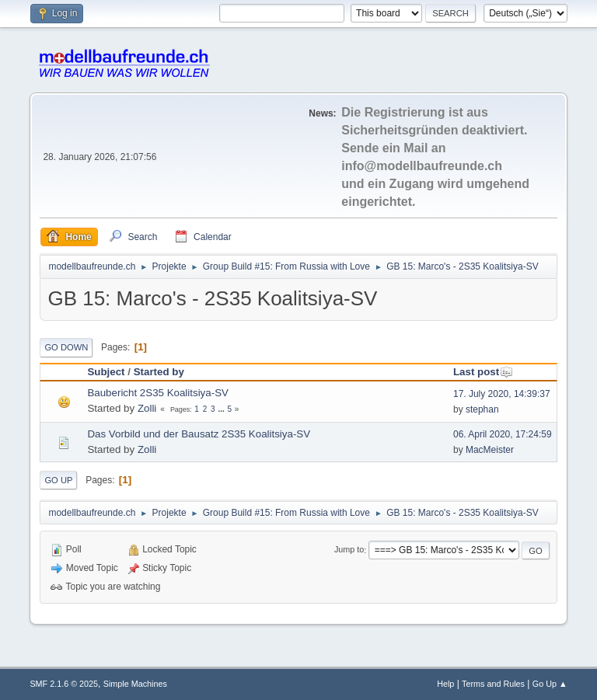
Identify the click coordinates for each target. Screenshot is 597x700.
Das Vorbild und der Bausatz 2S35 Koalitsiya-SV (199, 434)
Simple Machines (135, 684)
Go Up (58, 480)
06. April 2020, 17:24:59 (503, 434)
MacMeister (490, 450)
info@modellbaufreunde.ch (422, 166)
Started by (159, 372)
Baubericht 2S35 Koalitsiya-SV (158, 393)
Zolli (147, 408)
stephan (482, 409)
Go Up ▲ (550, 684)
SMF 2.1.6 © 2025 (64, 684)
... (222, 409)
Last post (483, 372)
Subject (106, 372)
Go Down (66, 347)
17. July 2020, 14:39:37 (502, 394)
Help (445, 684)
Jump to (349, 550)
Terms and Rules (493, 684)
